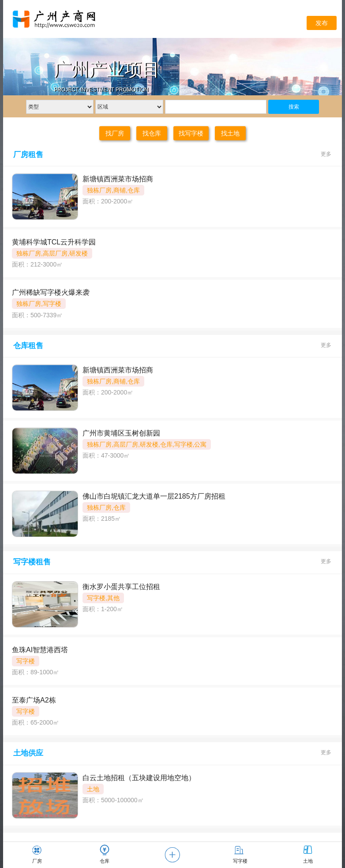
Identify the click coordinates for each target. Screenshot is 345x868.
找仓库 (152, 133)
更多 (326, 154)
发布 (322, 23)
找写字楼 (191, 133)
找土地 (230, 133)
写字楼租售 (32, 562)
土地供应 (28, 753)
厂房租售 (28, 155)
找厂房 (115, 133)
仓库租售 (28, 346)
